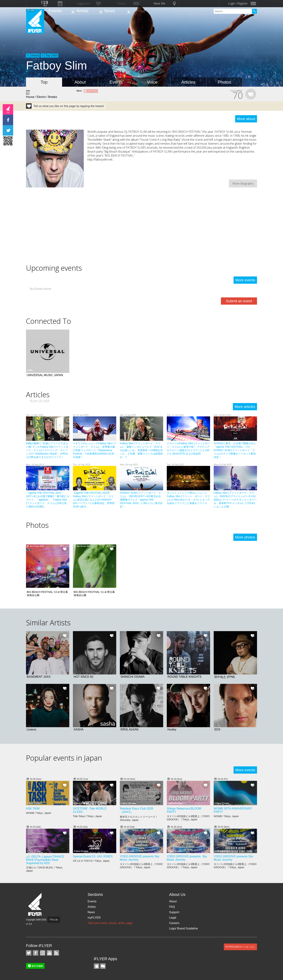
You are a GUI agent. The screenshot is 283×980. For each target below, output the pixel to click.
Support (174, 912)
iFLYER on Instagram (43, 953)
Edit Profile (92, 91)
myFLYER (94, 918)
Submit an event (239, 301)
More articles (245, 407)
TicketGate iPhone (103, 966)
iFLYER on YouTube (49, 953)
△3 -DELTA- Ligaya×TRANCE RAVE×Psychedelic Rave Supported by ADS (45, 860)
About (80, 82)
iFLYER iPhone (97, 966)
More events (245, 280)
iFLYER (35, 904)
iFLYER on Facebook (36, 953)
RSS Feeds (56, 953)
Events (55, 11)
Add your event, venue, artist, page (110, 923)
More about (246, 119)
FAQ (172, 907)
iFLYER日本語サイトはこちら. (240, 947)
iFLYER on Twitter (29, 953)
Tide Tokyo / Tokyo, (87, 816)
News (110, 11)
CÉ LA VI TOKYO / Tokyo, (91, 861)
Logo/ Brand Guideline (183, 928)
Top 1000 (52, 56)
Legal (173, 918)
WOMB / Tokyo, (39, 813)
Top (44, 82)
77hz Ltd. (54, 920)
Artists (82, 11)
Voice (152, 82)
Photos (224, 82)
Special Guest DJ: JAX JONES (93, 856)
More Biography (243, 183)
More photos (245, 537)
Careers (174, 923)
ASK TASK (33, 809)
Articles (188, 82)
